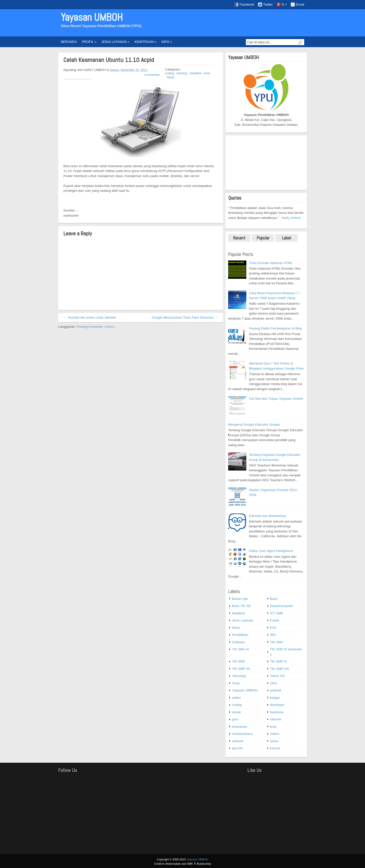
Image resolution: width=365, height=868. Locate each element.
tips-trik (237, 748)
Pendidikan (240, 635)
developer (277, 705)
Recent (239, 238)
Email (300, 4)
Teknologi (239, 676)
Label (287, 238)
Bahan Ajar (240, 599)
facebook (277, 712)
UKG (273, 683)
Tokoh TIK (277, 676)
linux (207, 73)
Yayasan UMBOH (92, 17)
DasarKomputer (281, 606)
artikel (236, 698)
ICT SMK (277, 613)
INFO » (167, 42)
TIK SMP (239, 661)
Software (238, 642)
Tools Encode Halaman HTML (271, 263)
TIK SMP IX (279, 661)
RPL (273, 635)
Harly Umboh (291, 218)
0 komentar (152, 75)
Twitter (268, 4)
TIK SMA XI (240, 649)
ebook (236, 712)
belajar (275, 698)
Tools (236, 683)
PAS (273, 628)
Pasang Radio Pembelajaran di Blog (275, 328)
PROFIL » (89, 42)
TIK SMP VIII (279, 669)
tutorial (275, 748)
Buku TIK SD (241, 606)
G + (284, 4)
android (275, 690)
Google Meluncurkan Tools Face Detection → (185, 317)
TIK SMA (277, 642)
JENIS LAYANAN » (115, 42)
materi (275, 734)
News (171, 77)
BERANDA (69, 42)
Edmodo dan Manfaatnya (267, 516)
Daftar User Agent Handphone (271, 551)
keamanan (240, 727)
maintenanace (242, 734)
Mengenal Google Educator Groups (254, 424)
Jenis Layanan (243, 620)
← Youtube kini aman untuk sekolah (90, 317)
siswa (274, 741)
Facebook (247, 4)
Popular (263, 238)
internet (275, 719)
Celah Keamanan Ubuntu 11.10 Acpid (109, 60)
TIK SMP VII (241, 669)
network (238, 741)
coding (170, 73)
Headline (196, 73)
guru (235, 719)
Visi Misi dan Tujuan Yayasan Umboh (276, 399)
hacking (182, 73)
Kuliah (275, 620)
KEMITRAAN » (145, 42)
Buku (274, 599)
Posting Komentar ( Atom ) (96, 327)
